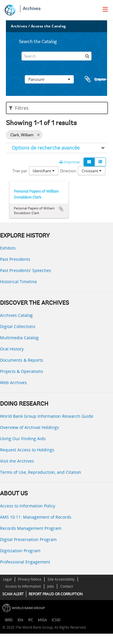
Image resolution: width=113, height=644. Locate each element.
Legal (7, 579)
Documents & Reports (22, 360)
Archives (32, 9)
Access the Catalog (49, 26)
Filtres (19, 108)
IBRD (9, 620)
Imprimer (70, 162)
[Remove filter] (38, 135)
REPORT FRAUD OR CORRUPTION (56, 594)
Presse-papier (95, 79)
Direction (68, 171)
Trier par (20, 171)
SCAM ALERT (13, 594)
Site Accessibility (61, 579)
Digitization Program (20, 551)
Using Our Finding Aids (23, 439)
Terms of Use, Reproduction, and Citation (41, 472)
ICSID (56, 620)
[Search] (57, 56)
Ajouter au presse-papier (61, 209)
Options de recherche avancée (46, 148)
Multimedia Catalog (19, 338)
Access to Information (23, 586)
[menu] (105, 9)
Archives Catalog (16, 315)
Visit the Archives (17, 461)
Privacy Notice (30, 579)
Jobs (51, 586)
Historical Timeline (18, 282)
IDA (20, 620)
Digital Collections (18, 326)
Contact (67, 586)
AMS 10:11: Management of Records (36, 517)
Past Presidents (15, 259)
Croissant (92, 171)
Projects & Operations (22, 371)
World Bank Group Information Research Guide (47, 416)
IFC (31, 620)
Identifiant (44, 171)
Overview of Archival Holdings (30, 427)
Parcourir (49, 79)
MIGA (42, 620)
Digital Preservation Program (28, 539)
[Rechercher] (87, 56)
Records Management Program (31, 528)
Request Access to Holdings (27, 450)
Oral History (12, 349)
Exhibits (8, 248)
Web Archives (13, 382)
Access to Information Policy (28, 506)
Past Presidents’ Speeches (26, 270)
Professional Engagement (25, 562)
